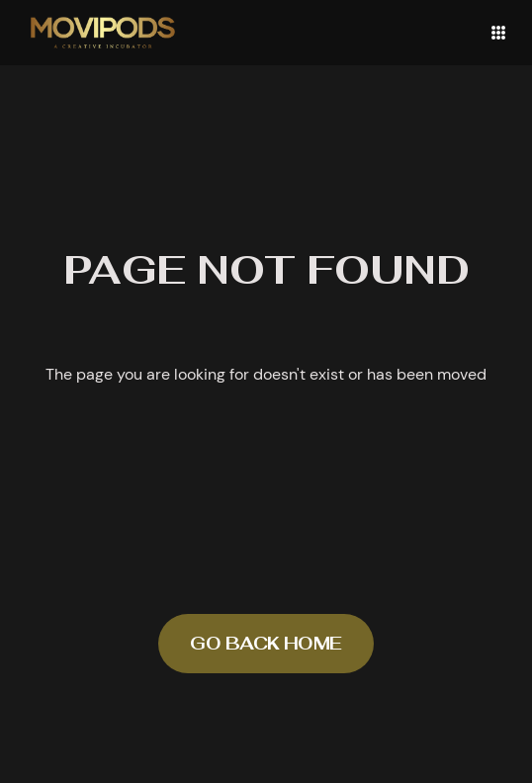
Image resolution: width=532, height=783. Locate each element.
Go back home (266, 643)
